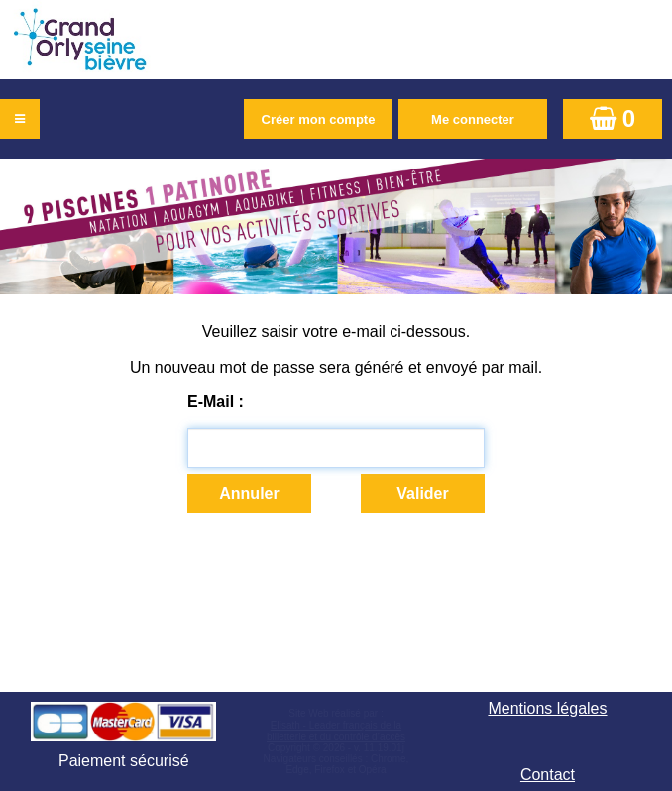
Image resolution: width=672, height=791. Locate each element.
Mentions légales (547, 708)
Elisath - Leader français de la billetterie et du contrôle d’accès (336, 731)
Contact (548, 775)
